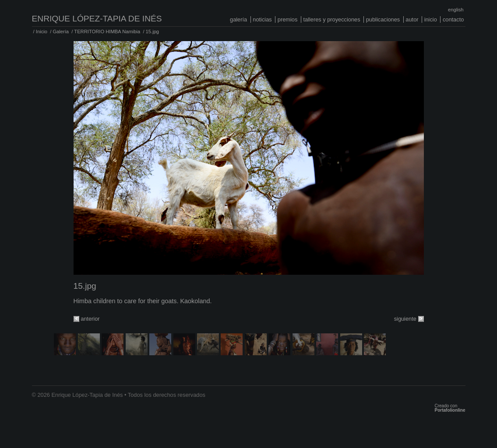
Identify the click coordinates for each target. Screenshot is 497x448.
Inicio (431, 19)
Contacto (453, 19)
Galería (238, 19)
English (456, 10)
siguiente (405, 319)
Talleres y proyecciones (331, 19)
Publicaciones (383, 19)
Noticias (262, 19)
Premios (288, 19)
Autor (412, 19)
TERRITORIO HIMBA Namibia (107, 31)
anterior (90, 319)
